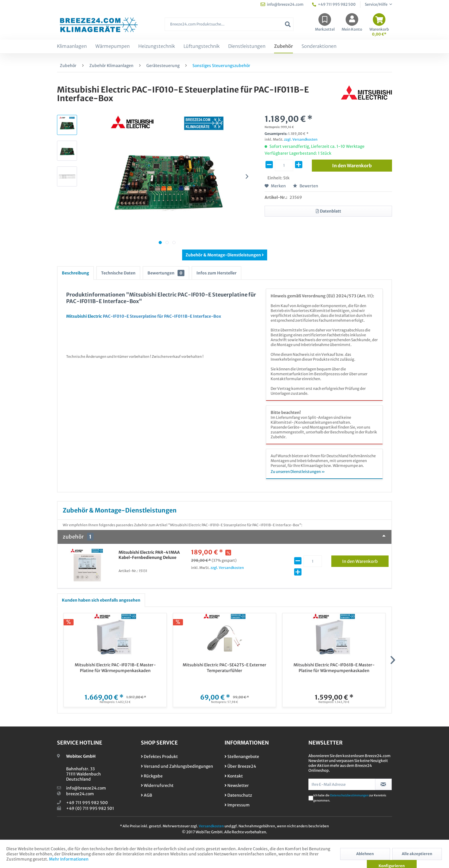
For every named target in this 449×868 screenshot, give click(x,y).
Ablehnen (365, 854)
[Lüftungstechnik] (202, 46)
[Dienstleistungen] (247, 46)
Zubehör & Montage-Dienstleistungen (225, 255)
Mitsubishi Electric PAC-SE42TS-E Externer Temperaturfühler (224, 668)
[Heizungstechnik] (157, 46)
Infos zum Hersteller (216, 273)
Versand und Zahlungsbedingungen (177, 766)
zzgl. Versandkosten (301, 139)
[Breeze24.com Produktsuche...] (229, 24)
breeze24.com (80, 794)
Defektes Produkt (159, 757)
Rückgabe (152, 776)
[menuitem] (229, 27)
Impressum (237, 805)
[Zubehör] (283, 46)
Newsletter (237, 785)
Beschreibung (75, 273)
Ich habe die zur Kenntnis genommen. (350, 798)
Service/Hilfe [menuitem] (376, 4)
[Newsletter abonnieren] (384, 784)
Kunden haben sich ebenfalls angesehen (101, 600)
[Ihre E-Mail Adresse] (342, 784)
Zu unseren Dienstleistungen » (298, 472)
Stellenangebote (242, 757)
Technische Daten (118, 273)
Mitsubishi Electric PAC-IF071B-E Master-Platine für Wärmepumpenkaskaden (115, 668)
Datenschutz (238, 795)
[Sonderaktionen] (319, 46)
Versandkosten (211, 826)
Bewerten (306, 186)
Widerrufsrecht (157, 785)
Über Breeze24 (240, 766)
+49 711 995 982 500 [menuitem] (334, 4)
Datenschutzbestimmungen (349, 795)
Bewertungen (166, 273)
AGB (146, 795)
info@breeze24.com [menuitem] (282, 4)
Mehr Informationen (69, 859)
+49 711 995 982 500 (87, 803)
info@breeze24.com (86, 788)
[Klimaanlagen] (72, 46)
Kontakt (234, 776)
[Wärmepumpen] (113, 46)
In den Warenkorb (365, 560)
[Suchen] (288, 24)
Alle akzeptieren (417, 854)
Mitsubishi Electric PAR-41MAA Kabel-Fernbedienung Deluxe (149, 555)
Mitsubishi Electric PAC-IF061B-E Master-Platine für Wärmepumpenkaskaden (334, 668)
